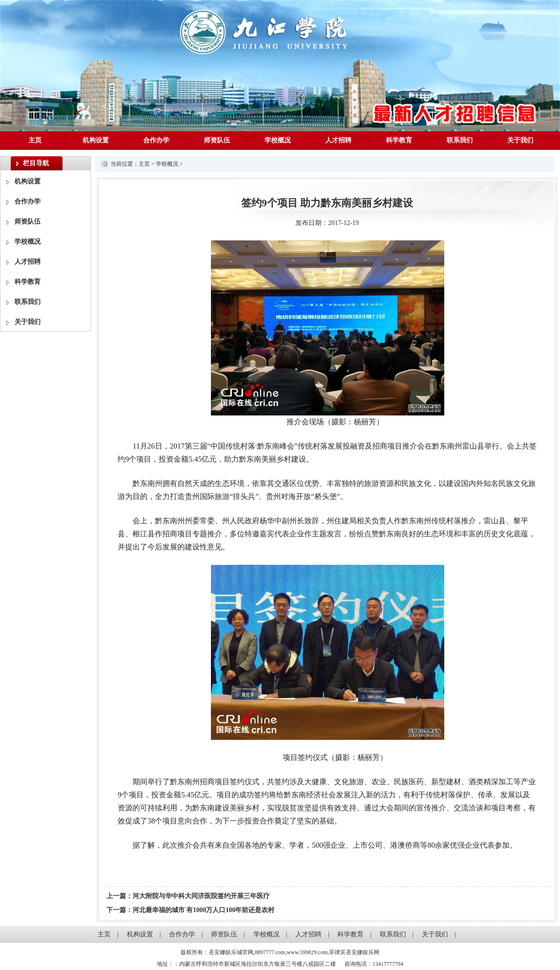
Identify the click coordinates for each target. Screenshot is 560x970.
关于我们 (520, 140)
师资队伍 (217, 140)
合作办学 (156, 140)
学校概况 (278, 140)
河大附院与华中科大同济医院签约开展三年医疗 (201, 896)
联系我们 (460, 140)
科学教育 (399, 140)
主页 (35, 140)
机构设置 (96, 140)
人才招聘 (338, 140)
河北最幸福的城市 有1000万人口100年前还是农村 (204, 910)
